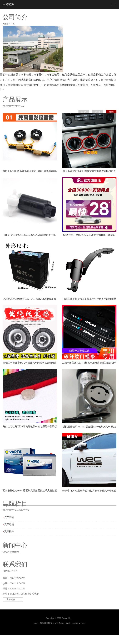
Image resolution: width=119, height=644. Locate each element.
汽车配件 (9, 531)
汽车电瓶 (9, 524)
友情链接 (11, 599)
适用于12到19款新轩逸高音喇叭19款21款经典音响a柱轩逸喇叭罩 (30, 172)
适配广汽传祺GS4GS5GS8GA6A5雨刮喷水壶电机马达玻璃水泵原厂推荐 (30, 236)
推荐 (111, 112)
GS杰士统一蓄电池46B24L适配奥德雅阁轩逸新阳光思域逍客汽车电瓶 (89, 236)
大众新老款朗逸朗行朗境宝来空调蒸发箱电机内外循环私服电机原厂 (89, 172)
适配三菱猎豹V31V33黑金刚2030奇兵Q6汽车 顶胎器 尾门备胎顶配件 (89, 428)
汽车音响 (9, 517)
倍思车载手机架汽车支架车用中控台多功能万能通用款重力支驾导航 (89, 300)
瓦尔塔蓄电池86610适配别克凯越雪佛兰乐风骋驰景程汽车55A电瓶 (30, 492)
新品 (84, 112)
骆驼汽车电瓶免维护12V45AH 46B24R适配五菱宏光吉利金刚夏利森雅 (30, 300)
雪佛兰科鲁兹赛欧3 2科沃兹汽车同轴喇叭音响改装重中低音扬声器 (30, 364)
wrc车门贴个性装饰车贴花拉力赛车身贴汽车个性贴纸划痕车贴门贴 (89, 492)
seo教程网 (9, 4)
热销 (97, 112)
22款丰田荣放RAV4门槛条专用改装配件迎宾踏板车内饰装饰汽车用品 (89, 364)
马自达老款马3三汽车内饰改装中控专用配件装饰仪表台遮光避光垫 (30, 428)
